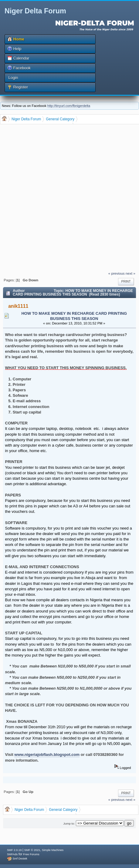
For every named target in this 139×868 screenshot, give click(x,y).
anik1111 (18, 306)
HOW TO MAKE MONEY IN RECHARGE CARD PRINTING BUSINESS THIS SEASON (74, 316)
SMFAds (12, 854)
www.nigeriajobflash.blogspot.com (47, 755)
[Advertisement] (68, 198)
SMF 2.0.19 (14, 850)
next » (131, 273)
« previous (117, 273)
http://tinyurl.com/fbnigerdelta (69, 106)
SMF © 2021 (32, 850)
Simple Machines (53, 850)
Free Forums (31, 854)
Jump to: (69, 823)
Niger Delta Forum (35, 11)
